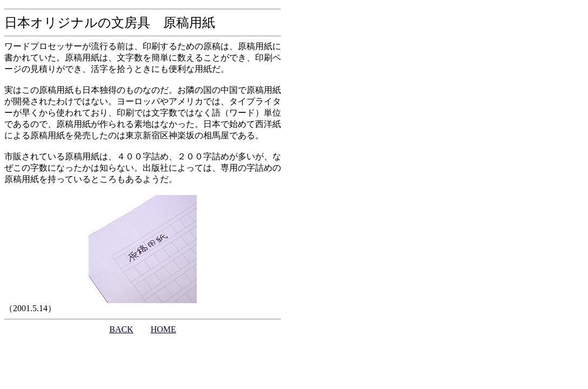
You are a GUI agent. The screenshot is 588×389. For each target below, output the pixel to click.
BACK (121, 329)
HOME (163, 329)
